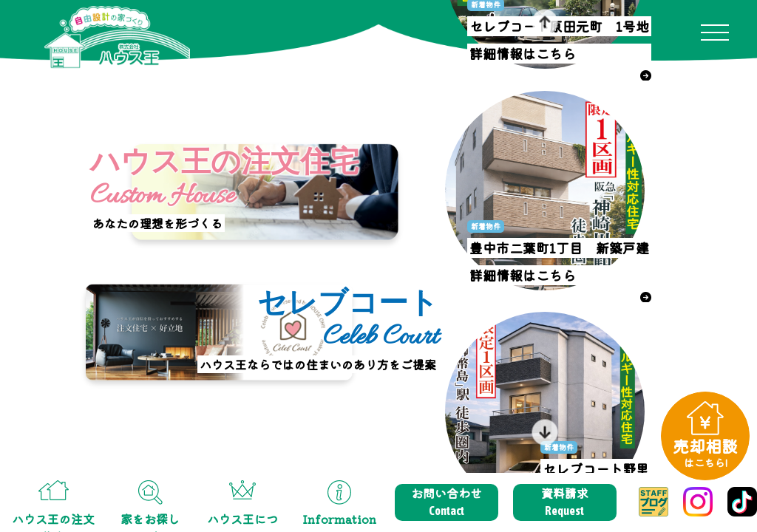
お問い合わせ (447, 502)
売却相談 (705, 452)
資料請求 (565, 502)
